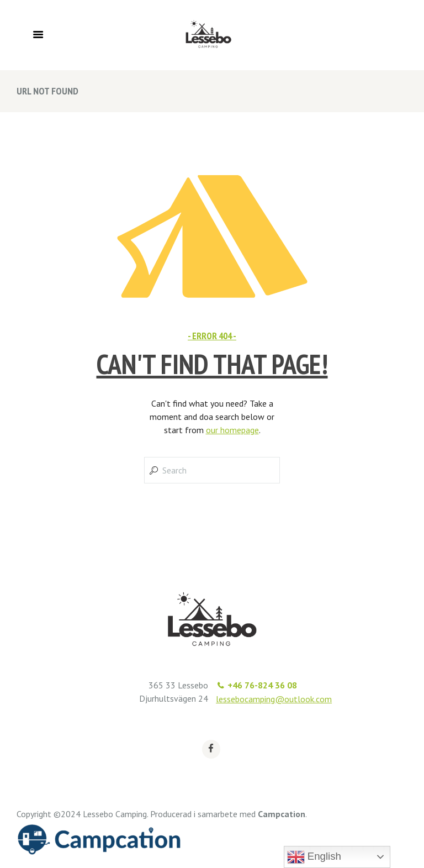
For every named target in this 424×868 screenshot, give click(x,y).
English (314, 857)
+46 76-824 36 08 (262, 685)
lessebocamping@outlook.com (274, 699)
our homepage (232, 430)
